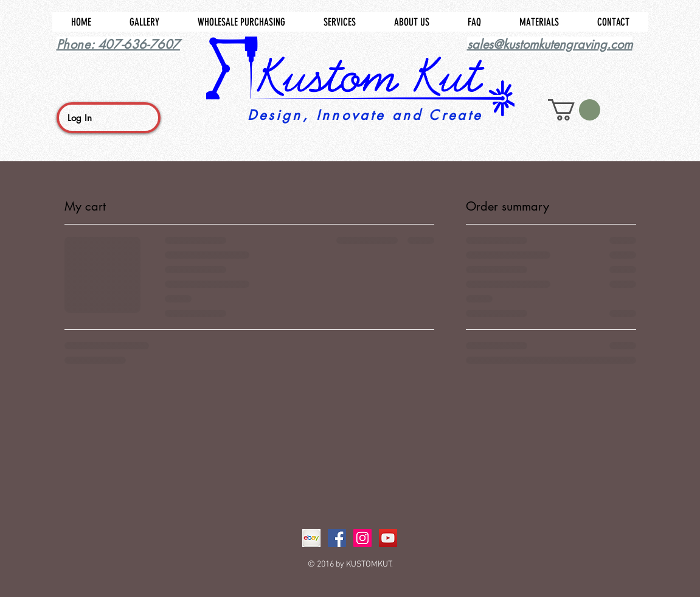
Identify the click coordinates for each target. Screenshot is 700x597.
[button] (574, 110)
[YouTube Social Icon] (388, 538)
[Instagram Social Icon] (362, 538)
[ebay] (311, 538)
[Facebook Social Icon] (337, 538)
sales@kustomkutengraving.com (550, 44)
